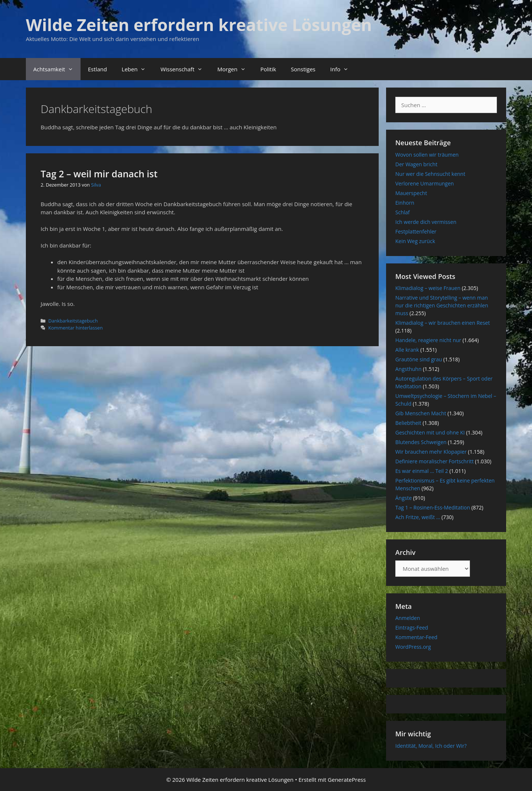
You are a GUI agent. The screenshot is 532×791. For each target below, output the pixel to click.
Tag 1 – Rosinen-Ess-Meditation (433, 507)
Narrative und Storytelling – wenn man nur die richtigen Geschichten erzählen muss (442, 305)
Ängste (404, 498)
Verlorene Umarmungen (424, 183)
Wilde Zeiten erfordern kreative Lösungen (199, 25)
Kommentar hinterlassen (76, 328)
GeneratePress (347, 780)
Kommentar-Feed (416, 637)
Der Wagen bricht (416, 164)
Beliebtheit (408, 423)
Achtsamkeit (57, 69)
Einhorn (405, 203)
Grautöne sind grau (419, 359)
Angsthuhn (408, 369)
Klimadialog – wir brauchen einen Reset (443, 323)
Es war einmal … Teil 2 (422, 471)
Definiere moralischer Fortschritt (434, 461)
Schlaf (403, 212)
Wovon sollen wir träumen (427, 155)
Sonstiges (303, 69)
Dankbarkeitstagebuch (73, 321)
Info (343, 69)
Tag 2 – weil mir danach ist (99, 174)
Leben (137, 69)
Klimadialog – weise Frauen (428, 288)
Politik (268, 69)
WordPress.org (413, 647)
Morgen (235, 69)
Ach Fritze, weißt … (418, 517)
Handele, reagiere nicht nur (428, 340)
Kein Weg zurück (415, 241)
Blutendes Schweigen (421, 442)
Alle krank (407, 350)
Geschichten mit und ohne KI (430, 432)
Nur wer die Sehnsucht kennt (430, 174)
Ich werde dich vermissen (426, 222)
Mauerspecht (411, 193)
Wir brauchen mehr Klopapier (431, 452)
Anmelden (408, 618)
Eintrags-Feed (412, 628)
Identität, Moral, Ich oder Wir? (431, 746)
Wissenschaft (185, 69)
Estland (97, 69)
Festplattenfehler (416, 231)
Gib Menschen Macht (421, 413)
